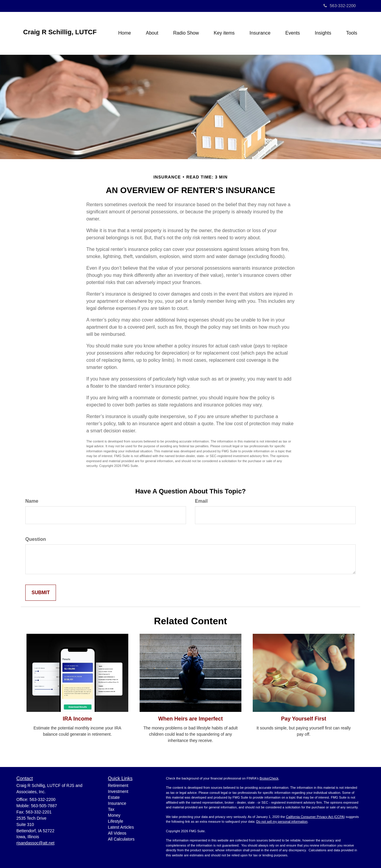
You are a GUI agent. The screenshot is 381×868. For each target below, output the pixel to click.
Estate (114, 797)
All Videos (117, 833)
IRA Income (77, 719)
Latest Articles (121, 827)
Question (36, 539)
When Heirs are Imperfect (190, 719)
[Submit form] (41, 593)
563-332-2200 (340, 6)
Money (114, 815)
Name (32, 501)
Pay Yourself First (303, 719)
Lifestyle (116, 821)
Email (201, 501)
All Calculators (121, 839)
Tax (111, 809)
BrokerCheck (269, 778)
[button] (152, 33)
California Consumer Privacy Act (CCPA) (316, 817)
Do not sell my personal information (282, 822)
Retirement (118, 785)
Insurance (117, 803)
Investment (118, 791)
